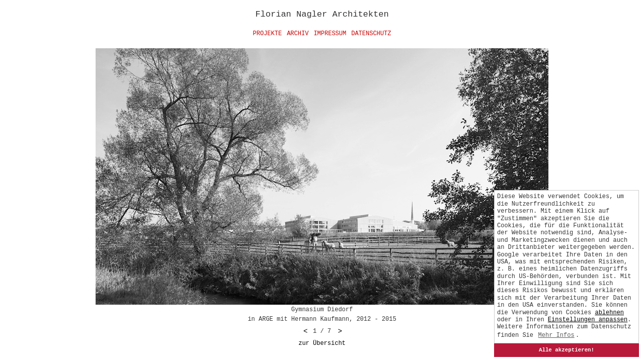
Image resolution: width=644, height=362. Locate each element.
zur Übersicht (322, 343)
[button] (588, 320)
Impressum (330, 34)
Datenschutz (371, 34)
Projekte (268, 34)
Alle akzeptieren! (567, 350)
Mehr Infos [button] (556, 335)
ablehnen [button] (609, 313)
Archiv (298, 34)
